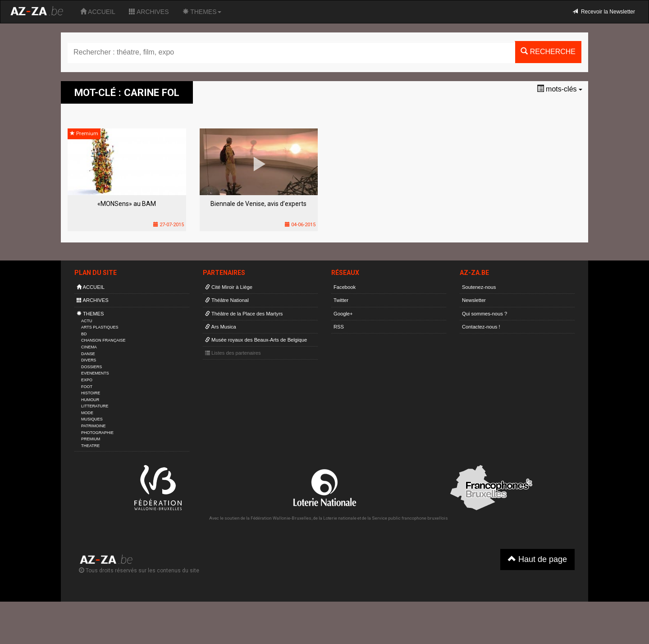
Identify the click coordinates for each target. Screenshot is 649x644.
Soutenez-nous (479, 287)
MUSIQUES (92, 419)
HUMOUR (90, 400)
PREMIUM (91, 439)
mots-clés (560, 89)
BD (84, 334)
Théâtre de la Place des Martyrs (244, 314)
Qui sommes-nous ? (484, 314)
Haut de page (537, 559)
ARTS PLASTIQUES (100, 327)
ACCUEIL (98, 12)
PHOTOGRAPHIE (97, 433)
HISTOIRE (91, 393)
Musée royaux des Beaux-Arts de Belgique (256, 340)
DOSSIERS (91, 367)
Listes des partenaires (233, 353)
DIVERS (89, 360)
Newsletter (474, 300)
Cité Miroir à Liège (229, 287)
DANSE (88, 354)
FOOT (87, 387)
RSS (339, 327)
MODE (87, 413)
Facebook (345, 287)
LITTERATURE (95, 406)
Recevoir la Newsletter (604, 12)
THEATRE (90, 446)
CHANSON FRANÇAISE (103, 340)
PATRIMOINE (93, 426)
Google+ (343, 314)
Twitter (341, 300)
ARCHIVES (149, 12)
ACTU (87, 321)
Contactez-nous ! (481, 327)
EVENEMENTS (95, 373)
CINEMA (89, 347)
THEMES (202, 12)
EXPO (87, 380)
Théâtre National (227, 300)
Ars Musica (221, 327)
